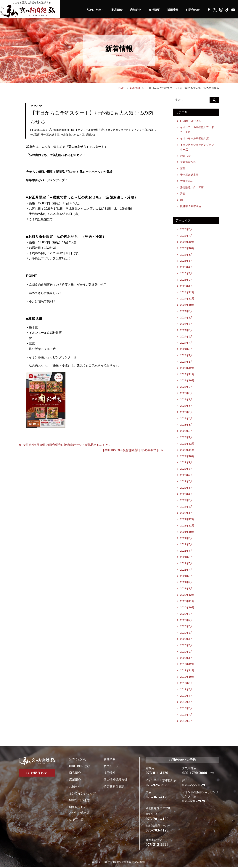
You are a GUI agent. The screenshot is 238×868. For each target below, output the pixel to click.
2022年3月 (186, 501)
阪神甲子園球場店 (191, 206)
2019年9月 (186, 684)
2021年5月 (186, 564)
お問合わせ (192, 10)
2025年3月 (186, 274)
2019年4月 (186, 716)
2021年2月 (186, 583)
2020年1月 (186, 659)
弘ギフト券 (76, 821)
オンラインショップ (82, 795)
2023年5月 (186, 413)
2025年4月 (186, 267)
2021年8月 (186, 545)
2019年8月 (186, 691)
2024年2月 (186, 356)
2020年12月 (187, 596)
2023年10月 (187, 381)
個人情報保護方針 (115, 781)
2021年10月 (187, 533)
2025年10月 (187, 248)
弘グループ (111, 767)
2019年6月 (186, 703)
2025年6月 (186, 261)
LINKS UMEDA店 (191, 121)
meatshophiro (61, 130)
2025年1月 (186, 286)
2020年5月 (186, 634)
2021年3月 (186, 577)
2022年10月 (187, 457)
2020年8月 (186, 615)
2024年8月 (186, 318)
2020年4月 (186, 640)
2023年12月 (187, 369)
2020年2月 (186, 653)
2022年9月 (186, 463)
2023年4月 (186, 419)
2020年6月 (186, 627)
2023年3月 (186, 425)
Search (214, 100)
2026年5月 (186, 229)
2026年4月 (186, 236)
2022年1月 (186, 514)
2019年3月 (186, 722)
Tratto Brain (139, 863)
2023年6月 (186, 406)
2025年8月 (186, 255)
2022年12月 (187, 444)
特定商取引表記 (114, 788)
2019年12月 (187, 665)
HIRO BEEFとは (80, 767)
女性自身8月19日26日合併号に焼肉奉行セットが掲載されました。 (67, 445)
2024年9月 (186, 312)
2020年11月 (187, 602)
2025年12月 (187, 242)
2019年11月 (187, 672)
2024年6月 (186, 331)
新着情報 (135, 88)
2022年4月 (186, 495)
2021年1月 (186, 590)
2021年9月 (186, 539)
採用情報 (171, 10)
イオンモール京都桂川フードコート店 (197, 130)
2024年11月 (187, 299)
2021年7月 (186, 552)
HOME (120, 88)
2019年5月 (186, 710)
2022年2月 (186, 507)
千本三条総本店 (50, 135)
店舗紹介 (133, 10)
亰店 (37, 135)
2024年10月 (187, 305)
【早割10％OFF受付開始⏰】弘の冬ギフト (130, 450)
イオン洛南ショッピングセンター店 (126, 130)
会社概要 (152, 10)
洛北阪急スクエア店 (73, 135)
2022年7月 (186, 476)
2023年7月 (186, 400)
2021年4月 (186, 571)
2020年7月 (186, 621)
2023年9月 (186, 387)
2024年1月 (186, 362)
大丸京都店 (187, 181)
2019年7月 (186, 697)
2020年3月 (186, 646)
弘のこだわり (91, 10)
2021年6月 (186, 558)
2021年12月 (187, 520)
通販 (88, 135)
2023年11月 (187, 375)
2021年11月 (187, 526)
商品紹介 (113, 10)
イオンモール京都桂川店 (90, 130)
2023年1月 (186, 438)
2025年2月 (186, 280)
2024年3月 (186, 350)
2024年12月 (187, 293)
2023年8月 (186, 394)
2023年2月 (186, 432)
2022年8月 (186, 469)
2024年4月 (186, 343)
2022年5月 (186, 488)
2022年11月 (187, 451)
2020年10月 (187, 609)
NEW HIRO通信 (79, 802)
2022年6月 (186, 482)
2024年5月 (186, 337)
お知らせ (185, 156)
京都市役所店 (188, 162)
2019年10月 (187, 678)
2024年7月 (186, 324)
